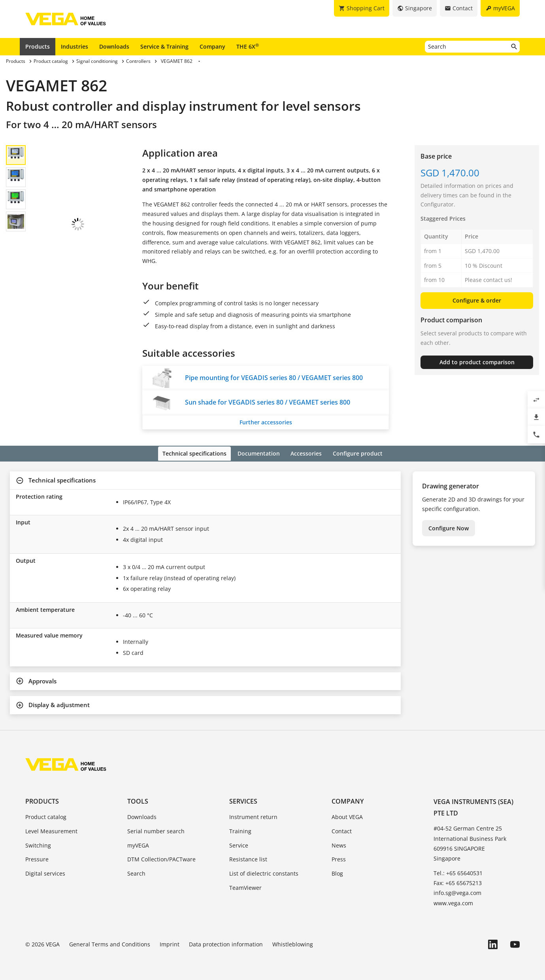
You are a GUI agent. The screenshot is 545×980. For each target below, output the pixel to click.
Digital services (45, 873)
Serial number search (156, 830)
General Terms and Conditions (110, 943)
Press (339, 858)
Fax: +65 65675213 (458, 882)
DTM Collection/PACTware (161, 858)
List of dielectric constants (264, 873)
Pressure (37, 858)
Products (38, 46)
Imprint (170, 943)
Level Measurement (51, 830)
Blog (337, 873)
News (339, 844)
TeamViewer (245, 887)
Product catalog (46, 816)
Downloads (114, 46)
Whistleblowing (293, 943)
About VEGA (347, 816)
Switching (38, 844)
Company (212, 46)
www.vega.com (453, 902)
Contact (342, 830)
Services (243, 800)
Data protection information (226, 943)
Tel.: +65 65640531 (458, 872)
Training (240, 830)
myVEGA (138, 844)
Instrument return (253, 816)
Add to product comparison (477, 362)
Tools (138, 800)
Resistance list (248, 858)
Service (239, 844)
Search (136, 873)
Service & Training (164, 46)
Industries (74, 46)
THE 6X (248, 46)
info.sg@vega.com (457, 892)
